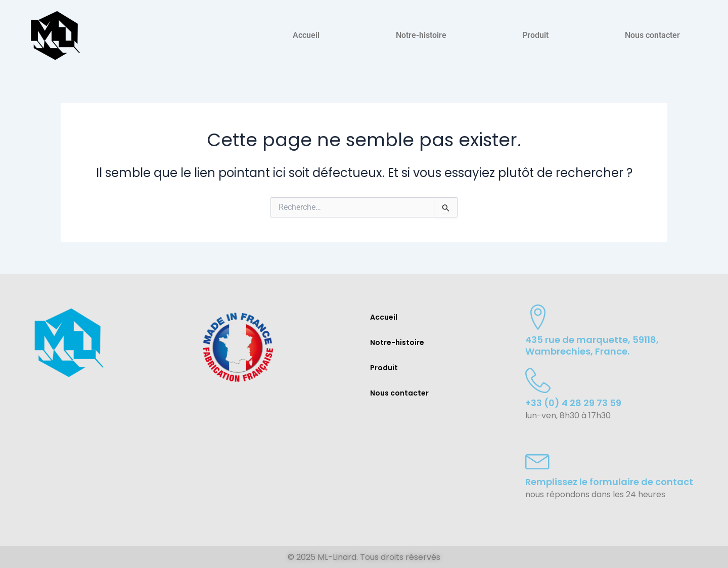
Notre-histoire (421, 35)
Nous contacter (652, 35)
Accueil (306, 35)
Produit (535, 35)
